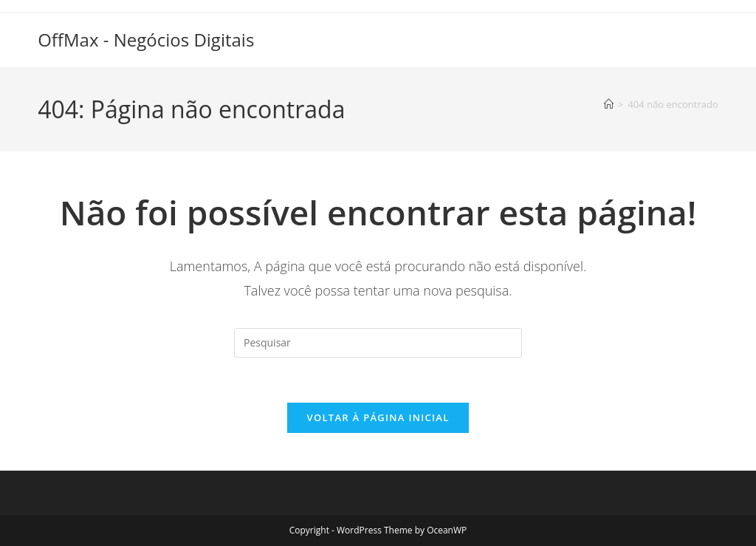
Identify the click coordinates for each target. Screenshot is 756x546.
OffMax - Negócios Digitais (146, 40)
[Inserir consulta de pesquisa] (378, 343)
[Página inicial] (609, 104)
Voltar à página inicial (378, 417)
